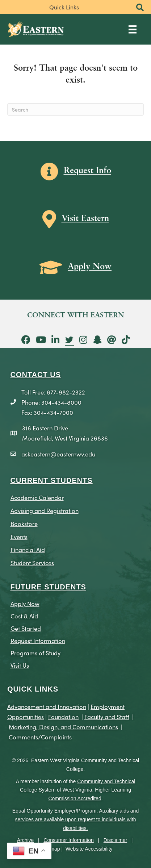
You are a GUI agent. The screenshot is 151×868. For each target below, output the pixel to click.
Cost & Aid (24, 616)
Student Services (32, 562)
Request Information (38, 640)
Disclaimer (115, 840)
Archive (26, 840)
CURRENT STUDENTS (52, 480)
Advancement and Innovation (47, 706)
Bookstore (24, 523)
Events (19, 536)
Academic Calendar (37, 497)
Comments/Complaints (40, 737)
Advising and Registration (45, 510)
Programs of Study (35, 653)
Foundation (63, 716)
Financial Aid (28, 549)
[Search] (75, 109)
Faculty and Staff (107, 716)
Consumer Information (69, 840)
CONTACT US (36, 375)
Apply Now (25, 603)
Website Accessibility (89, 849)
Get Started (26, 628)
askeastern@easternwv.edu (58, 454)
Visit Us (20, 665)
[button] (140, 8)
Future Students (48, 587)
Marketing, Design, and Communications (63, 727)
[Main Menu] (133, 29)
